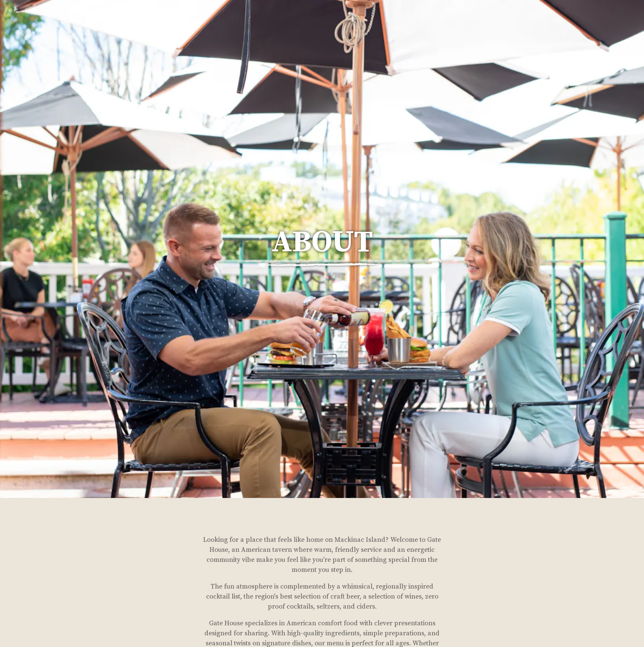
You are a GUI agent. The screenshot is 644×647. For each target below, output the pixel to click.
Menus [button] (475, 28)
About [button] (506, 28)
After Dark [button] (609, 28)
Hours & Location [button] (423, 28)
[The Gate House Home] (49, 28)
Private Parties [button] (553, 28)
